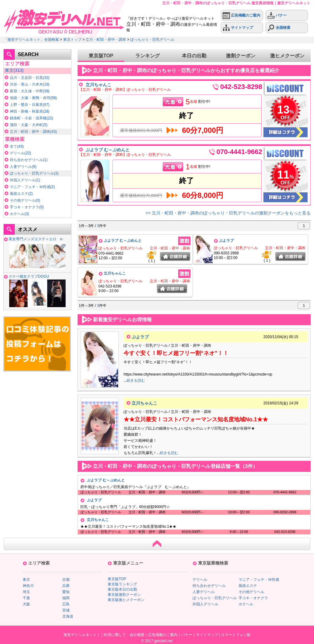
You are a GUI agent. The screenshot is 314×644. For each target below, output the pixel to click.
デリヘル (17, 153)
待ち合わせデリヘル (26, 160)
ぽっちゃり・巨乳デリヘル (152, 40)
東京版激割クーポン (124, 595)
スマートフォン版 (236, 635)
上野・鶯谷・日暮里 (26, 105)
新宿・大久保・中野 (26, 91)
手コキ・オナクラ (25, 207)
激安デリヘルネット (80, 635)
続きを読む (136, 380)
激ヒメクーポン (287, 56)
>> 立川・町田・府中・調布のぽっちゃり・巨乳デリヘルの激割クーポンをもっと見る (228, 213)
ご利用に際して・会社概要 (122, 635)
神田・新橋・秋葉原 (26, 111)
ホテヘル (17, 214)
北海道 (68, 616)
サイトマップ (238, 28)
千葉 (26, 598)
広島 (66, 604)
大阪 (26, 604)
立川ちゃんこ (98, 85)
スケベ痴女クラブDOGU (29, 276)
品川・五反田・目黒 (26, 78)
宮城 (66, 610)
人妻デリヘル (21, 167)
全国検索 (279, 28)
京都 (66, 580)
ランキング (147, 56)
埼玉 (26, 592)
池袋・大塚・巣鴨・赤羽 (30, 98)
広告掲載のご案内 (241, 15)
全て (13, 146)
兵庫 (66, 586)
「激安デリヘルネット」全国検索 (31, 40)
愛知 (66, 592)
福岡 (66, 598)
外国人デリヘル (23, 180)
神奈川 (28, 586)
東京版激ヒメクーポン (126, 600)
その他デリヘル (23, 200)
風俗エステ (19, 194)
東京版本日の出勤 (122, 589)
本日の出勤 (194, 56)
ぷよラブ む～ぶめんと (108, 150)
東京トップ (72, 40)
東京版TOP (101, 56)
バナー (277, 15)
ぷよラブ (226, 241)
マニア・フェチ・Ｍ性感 (30, 187)
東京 (9, 70)
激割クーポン (241, 56)
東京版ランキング (122, 584)
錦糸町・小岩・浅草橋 (28, 118)
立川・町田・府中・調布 (106, 40)
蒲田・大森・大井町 (26, 125)
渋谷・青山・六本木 (26, 84)
